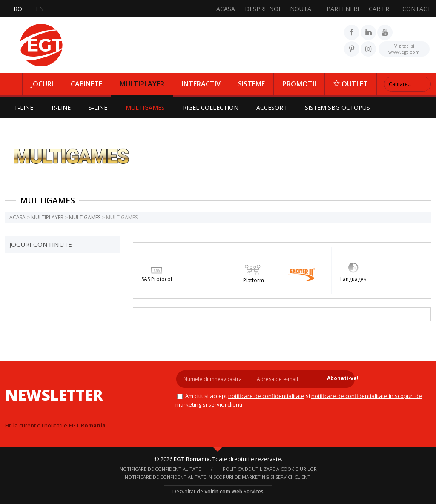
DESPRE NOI (262, 9)
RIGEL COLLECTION (214, 107)
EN (40, 9)
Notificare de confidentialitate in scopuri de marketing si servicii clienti (218, 477)
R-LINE (62, 107)
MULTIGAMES (147, 107)
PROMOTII (299, 84)
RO (18, 9)
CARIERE (381, 9)
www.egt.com (404, 48)
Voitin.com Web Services (234, 492)
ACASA (226, 9)
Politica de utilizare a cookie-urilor (270, 469)
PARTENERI (343, 9)
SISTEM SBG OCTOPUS (342, 107)
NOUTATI (303, 9)
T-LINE (24, 107)
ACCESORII (275, 107)
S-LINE (100, 107)
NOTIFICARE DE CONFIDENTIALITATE (265, 396)
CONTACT (417, 9)
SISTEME (251, 84)
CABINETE (86, 84)
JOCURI (42, 84)
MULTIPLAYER (142, 84)
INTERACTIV (201, 84)
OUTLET (351, 84)
